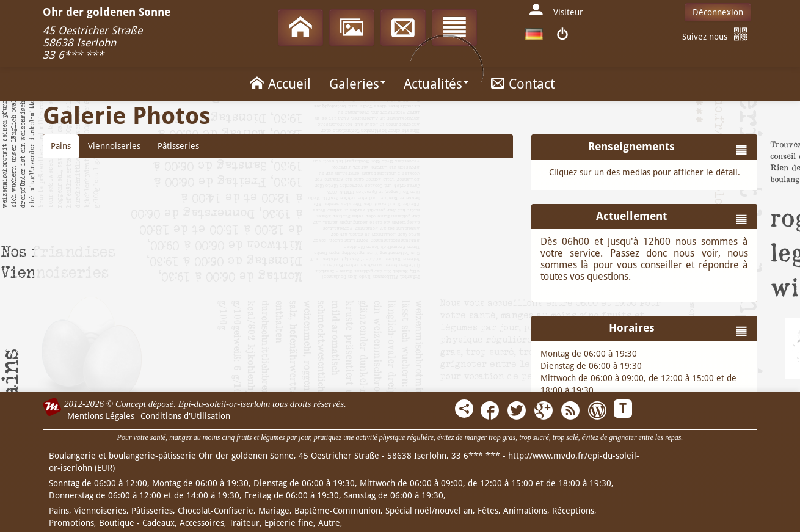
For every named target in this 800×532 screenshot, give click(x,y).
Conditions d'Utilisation (185, 416)
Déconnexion (718, 12)
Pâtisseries (178, 146)
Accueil (278, 83)
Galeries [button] (357, 84)
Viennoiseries (114, 146)
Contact (521, 83)
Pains (61, 146)
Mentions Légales (101, 416)
